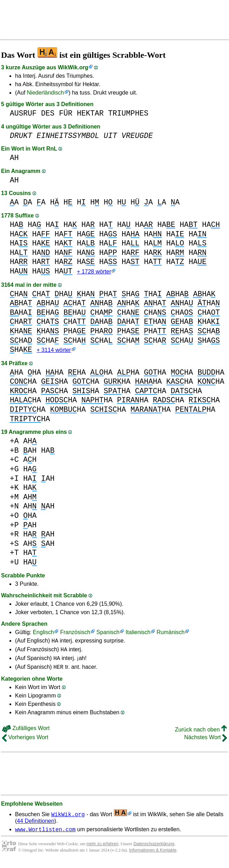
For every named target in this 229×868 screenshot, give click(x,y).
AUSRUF (23, 113)
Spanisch (108, 634)
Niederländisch (46, 93)
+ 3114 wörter (54, 351)
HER (58, 672)
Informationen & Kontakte (153, 857)
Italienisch (138, 634)
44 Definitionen (36, 827)
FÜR (65, 113)
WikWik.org (73, 67)
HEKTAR (90, 113)
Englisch (43, 634)
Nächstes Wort (206, 743)
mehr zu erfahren (102, 850)
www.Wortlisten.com (45, 836)
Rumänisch (171, 634)
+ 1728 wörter (94, 272)
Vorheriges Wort (25, 743)
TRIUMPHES (128, 113)
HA (16, 225)
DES (48, 113)
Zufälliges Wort (26, 734)
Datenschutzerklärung (154, 850)
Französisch (75, 634)
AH (14, 158)
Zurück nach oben (201, 735)
